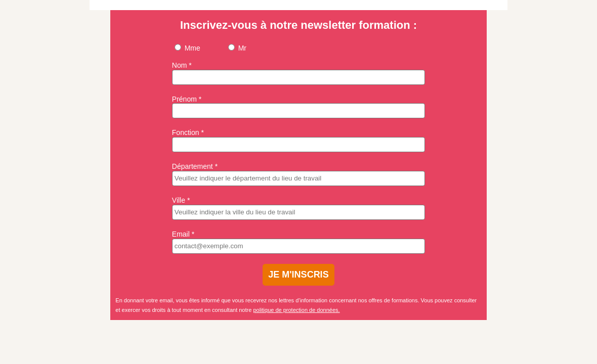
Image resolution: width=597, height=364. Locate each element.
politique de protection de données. (296, 310)
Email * (183, 234)
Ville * (181, 200)
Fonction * (188, 132)
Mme (187, 48)
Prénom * (187, 99)
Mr (237, 48)
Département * (195, 166)
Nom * (182, 65)
